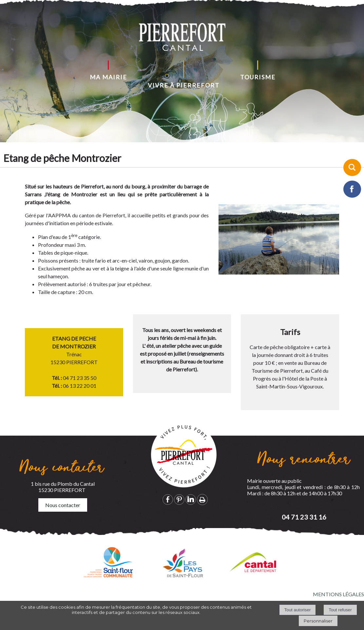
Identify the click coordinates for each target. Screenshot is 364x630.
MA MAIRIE (108, 77)
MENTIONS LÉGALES (338, 594)
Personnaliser (318, 621)
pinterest (179, 499)
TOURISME (258, 77)
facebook (168, 499)
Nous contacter (63, 505)
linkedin (191, 499)
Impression (202, 500)
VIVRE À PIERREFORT (184, 85)
